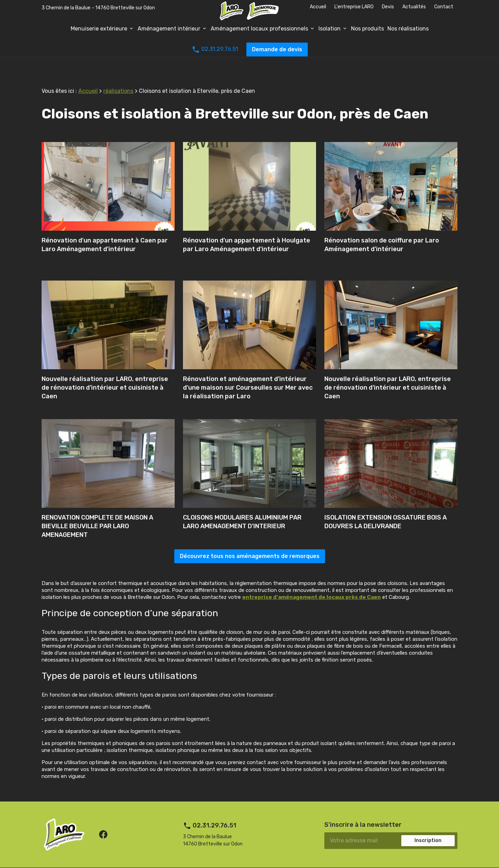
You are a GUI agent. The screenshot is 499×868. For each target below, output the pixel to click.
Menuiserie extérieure (99, 29)
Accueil (318, 7)
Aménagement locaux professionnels (259, 29)
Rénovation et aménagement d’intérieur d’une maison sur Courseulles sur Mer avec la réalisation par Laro (248, 374)
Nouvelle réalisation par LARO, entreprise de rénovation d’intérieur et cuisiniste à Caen (105, 374)
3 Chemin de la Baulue (98, 8)
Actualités (414, 7)
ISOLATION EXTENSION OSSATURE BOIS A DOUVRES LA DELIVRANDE (386, 508)
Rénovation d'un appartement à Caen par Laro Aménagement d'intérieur (105, 231)
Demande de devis (277, 49)
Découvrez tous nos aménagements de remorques (250, 542)
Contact (444, 7)
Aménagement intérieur (169, 29)
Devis (388, 7)
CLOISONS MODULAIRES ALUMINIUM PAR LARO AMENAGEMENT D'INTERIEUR (242, 508)
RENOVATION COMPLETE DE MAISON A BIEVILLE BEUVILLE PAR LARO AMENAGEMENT (97, 512)
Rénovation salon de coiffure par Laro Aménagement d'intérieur (382, 231)
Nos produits (367, 29)
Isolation (330, 29)
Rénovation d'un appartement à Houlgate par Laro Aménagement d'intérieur (247, 231)
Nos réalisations (408, 29)
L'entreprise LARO (354, 7)
